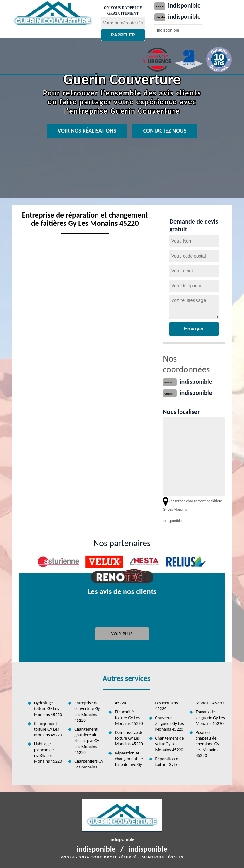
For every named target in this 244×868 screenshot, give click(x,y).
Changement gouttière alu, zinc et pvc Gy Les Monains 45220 (87, 741)
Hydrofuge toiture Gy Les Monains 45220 (48, 709)
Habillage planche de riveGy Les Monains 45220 (48, 753)
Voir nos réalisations (87, 131)
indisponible (184, 5)
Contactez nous (165, 131)
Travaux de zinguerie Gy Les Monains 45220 (210, 718)
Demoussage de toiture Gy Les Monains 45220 (129, 738)
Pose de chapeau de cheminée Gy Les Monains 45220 (207, 744)
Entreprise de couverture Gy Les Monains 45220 (87, 712)
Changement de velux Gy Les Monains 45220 (170, 744)
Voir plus (122, 634)
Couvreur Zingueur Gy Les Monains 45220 (170, 724)
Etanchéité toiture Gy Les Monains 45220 (129, 718)
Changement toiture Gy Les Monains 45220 (48, 729)
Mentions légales (163, 857)
